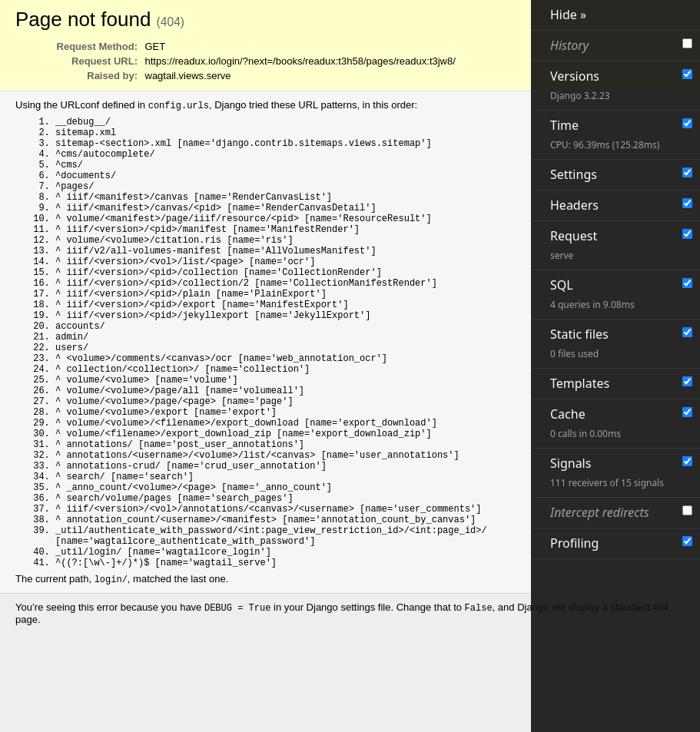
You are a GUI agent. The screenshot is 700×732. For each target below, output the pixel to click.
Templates (580, 383)
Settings (574, 174)
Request (574, 245)
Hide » (568, 15)
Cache (586, 423)
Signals (607, 472)
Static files (579, 343)
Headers (574, 205)
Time (605, 134)
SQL (592, 294)
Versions (580, 85)
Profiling (574, 543)
